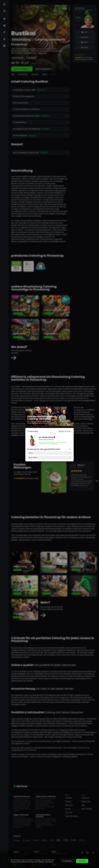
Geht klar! (82, 861)
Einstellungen (67, 861)
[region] (49, 861)
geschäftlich (33, 458)
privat (31, 453)
